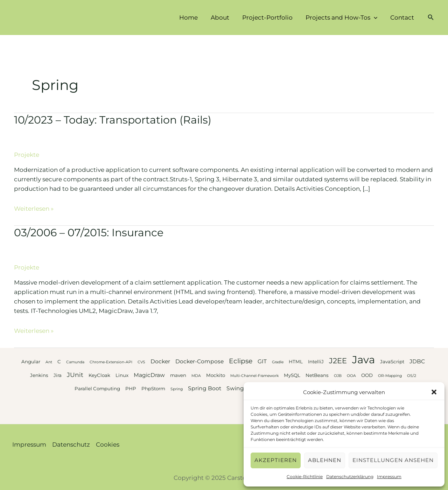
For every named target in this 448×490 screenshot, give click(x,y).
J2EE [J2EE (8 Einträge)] (338, 361)
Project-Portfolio (270, 17)
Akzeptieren (276, 460)
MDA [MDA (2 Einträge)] (196, 376)
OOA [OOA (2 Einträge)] (351, 376)
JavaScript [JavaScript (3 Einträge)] (392, 362)
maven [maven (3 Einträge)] (178, 375)
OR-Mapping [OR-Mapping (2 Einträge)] (390, 376)
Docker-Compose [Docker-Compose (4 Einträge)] (199, 361)
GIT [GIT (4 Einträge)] (262, 361)
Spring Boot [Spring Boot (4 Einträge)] (205, 388)
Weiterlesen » (34, 209)
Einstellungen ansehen (393, 460)
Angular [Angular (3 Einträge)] (31, 362)
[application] (376, 17)
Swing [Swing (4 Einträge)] (235, 388)
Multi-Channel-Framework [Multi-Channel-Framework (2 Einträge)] (254, 376)
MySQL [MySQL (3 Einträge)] (292, 375)
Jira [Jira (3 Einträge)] (58, 375)
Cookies (108, 444)
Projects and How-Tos (343, 17)
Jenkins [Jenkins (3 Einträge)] (39, 375)
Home (193, 17)
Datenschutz (71, 444)
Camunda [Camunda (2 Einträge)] (75, 362)
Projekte (27, 155)
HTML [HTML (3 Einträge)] (296, 362)
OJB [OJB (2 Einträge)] (338, 376)
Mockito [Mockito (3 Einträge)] (216, 375)
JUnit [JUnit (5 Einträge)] (75, 375)
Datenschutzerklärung (350, 477)
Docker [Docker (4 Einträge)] (160, 361)
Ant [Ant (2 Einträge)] (49, 362)
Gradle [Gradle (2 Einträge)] (278, 362)
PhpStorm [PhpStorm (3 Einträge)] (153, 388)
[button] (434, 392)
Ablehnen (325, 460)
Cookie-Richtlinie (305, 477)
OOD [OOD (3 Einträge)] (367, 375)
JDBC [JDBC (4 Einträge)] (417, 361)
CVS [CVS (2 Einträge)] (141, 362)
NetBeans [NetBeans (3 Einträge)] (317, 375)
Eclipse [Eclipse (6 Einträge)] (241, 361)
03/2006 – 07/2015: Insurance (89, 233)
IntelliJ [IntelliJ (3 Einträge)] (316, 362)
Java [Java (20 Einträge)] (363, 360)
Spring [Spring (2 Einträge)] (177, 389)
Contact (403, 17)
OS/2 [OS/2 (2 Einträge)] (412, 376)
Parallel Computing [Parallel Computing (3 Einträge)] (97, 388)
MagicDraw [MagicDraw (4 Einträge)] (149, 375)
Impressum (389, 477)
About (224, 17)
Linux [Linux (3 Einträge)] (122, 375)
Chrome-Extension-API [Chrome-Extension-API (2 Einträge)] (111, 362)
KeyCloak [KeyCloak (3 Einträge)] (99, 375)
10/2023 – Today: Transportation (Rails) (113, 120)
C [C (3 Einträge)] (59, 362)
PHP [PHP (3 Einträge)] (131, 388)
